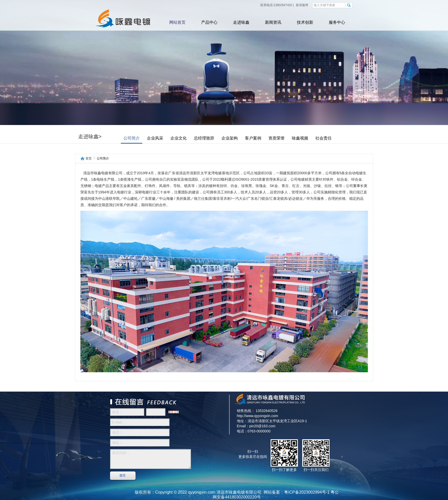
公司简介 (146, 138)
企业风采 (169, 138)
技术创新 (305, 22)
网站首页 (177, 22)
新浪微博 (302, 5)
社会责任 (338, 138)
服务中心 (337, 22)
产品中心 (209, 22)
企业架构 (244, 138)
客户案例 (268, 138)
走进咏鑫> (104, 136)
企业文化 (193, 138)
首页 (89, 159)
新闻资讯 (273, 22)
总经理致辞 (219, 138)
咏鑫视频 (314, 138)
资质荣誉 (291, 138)
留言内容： (150, 459)
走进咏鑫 (241, 22)
